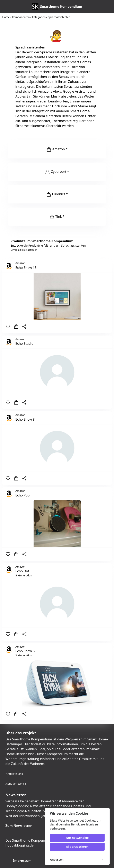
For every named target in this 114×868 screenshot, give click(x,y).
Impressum (22, 861)
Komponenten (21, 17)
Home (6, 17)
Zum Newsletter (19, 826)
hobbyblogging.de (20, 845)
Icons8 (22, 784)
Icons (9, 784)
